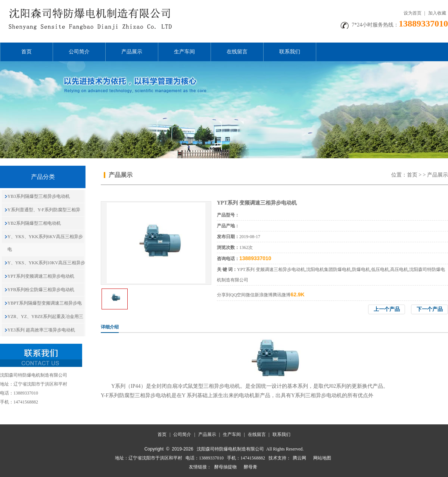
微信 (250, 295)
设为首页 (413, 13)
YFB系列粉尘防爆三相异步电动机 (41, 290)
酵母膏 (251, 467)
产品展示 (132, 52)
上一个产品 (387, 309)
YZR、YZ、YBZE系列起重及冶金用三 (45, 317)
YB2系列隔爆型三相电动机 (34, 223)
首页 (27, 52)
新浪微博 (264, 295)
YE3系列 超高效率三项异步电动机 (41, 330)
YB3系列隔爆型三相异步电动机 (39, 196)
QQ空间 (238, 295)
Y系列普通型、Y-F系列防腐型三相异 (44, 210)
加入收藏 (437, 13)
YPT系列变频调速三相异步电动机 (41, 276)
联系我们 (290, 52)
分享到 (224, 295)
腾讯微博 (281, 295)
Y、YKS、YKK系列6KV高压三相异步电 (45, 243)
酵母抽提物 (225, 467)
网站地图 (322, 458)
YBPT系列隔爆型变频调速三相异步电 (45, 303)
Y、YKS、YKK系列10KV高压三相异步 (46, 263)
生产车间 (184, 52)
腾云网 (299, 458)
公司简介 (79, 52)
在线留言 (237, 52)
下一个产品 (430, 309)
